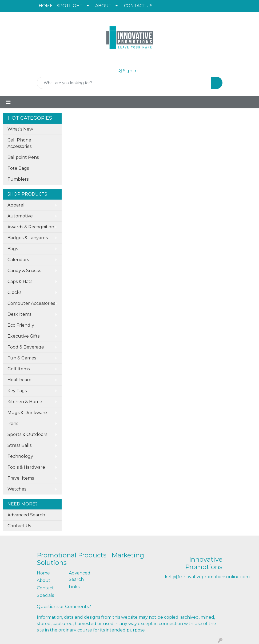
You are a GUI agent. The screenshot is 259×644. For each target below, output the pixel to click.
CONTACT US (138, 6)
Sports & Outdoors (27, 434)
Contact (45, 588)
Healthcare (19, 380)
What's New (20, 129)
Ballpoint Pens (23, 157)
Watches (17, 489)
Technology (20, 456)
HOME (46, 6)
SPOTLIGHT (70, 6)
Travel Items (21, 478)
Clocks (14, 292)
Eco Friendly (21, 325)
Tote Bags (18, 168)
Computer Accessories (31, 303)
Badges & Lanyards (28, 238)
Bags (13, 249)
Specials (45, 595)
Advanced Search (26, 515)
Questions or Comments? (64, 607)
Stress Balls (19, 445)
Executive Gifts (23, 336)
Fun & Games (22, 358)
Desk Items (19, 314)
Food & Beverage (26, 347)
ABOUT (103, 6)
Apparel (16, 205)
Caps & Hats (20, 282)
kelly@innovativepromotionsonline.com (207, 577)
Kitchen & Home (25, 402)
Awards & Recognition (31, 227)
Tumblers (18, 179)
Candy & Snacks (24, 271)
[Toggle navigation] (8, 102)
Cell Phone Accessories (19, 143)
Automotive (20, 216)
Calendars (18, 260)
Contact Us (19, 526)
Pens (13, 424)
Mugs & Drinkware (27, 413)
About (44, 580)
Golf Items (19, 369)
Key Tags (17, 391)
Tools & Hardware (26, 467)
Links (74, 587)
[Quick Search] (124, 83)
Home (43, 573)
